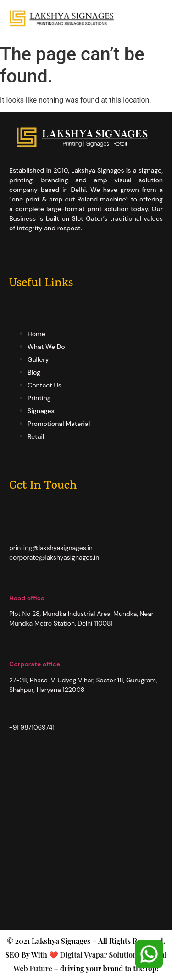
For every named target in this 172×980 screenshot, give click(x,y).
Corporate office (35, 664)
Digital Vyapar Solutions (100, 955)
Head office (27, 598)
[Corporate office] (14, 649)
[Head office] (14, 583)
